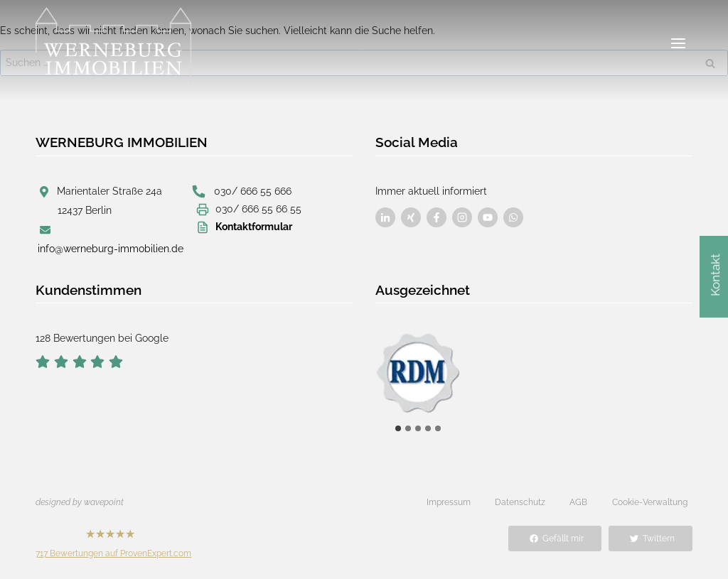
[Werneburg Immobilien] (114, 47)
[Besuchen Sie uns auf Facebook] (385, 217)
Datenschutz (520, 502)
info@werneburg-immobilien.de (111, 249)
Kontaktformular (254, 227)
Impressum (449, 502)
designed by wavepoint (80, 502)
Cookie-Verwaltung (650, 502)
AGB (578, 502)
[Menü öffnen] (678, 44)
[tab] (398, 428)
